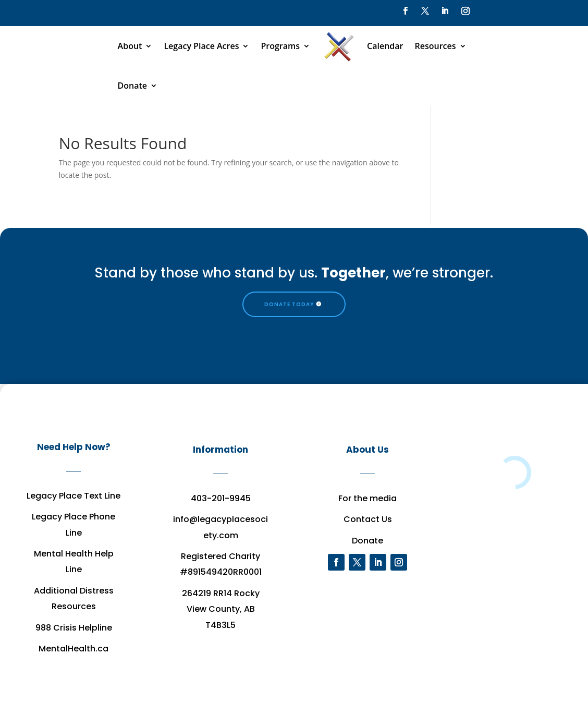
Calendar (385, 46)
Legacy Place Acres (201, 46)
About (130, 46)
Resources (436, 46)
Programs (280, 46)
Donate (132, 86)
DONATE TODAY (289, 304)
